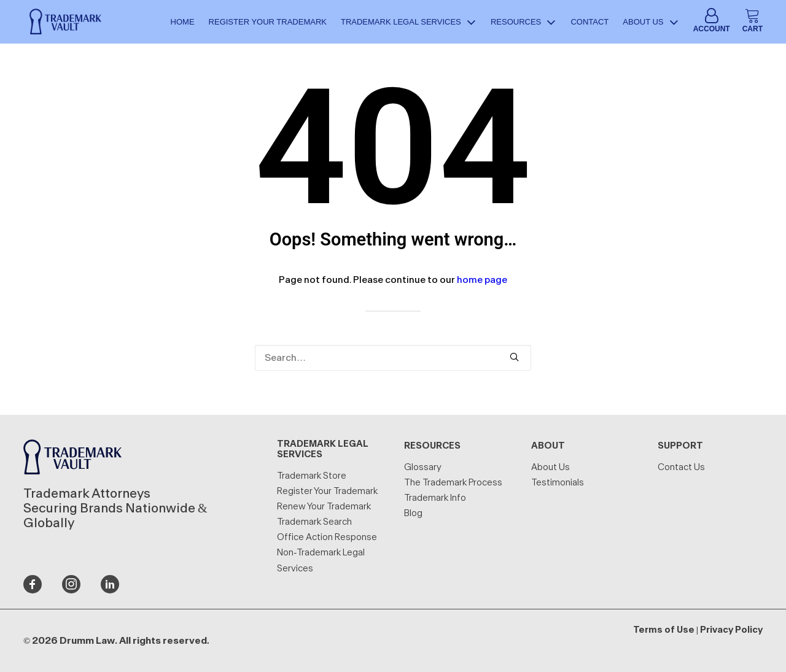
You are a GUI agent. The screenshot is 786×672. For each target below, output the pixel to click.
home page (482, 280)
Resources (524, 23)
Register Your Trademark (268, 23)
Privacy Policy (731, 630)
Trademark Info (435, 498)
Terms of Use (664, 630)
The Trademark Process (453, 483)
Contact (589, 23)
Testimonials (558, 483)
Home (183, 23)
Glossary (423, 467)
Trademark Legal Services (409, 23)
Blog (413, 513)
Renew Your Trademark (324, 507)
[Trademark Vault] (62, 23)
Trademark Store (312, 476)
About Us (651, 23)
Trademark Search (314, 522)
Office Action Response (327, 537)
